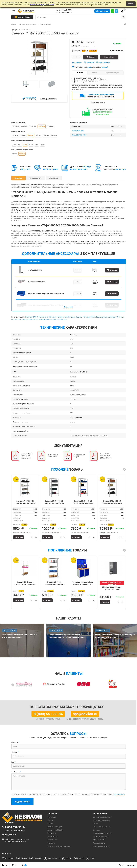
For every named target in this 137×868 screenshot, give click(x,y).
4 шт (20, 145)
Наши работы (52, 840)
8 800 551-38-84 (66, 10)
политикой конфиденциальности (42, 5)
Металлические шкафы (101, 820)
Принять (131, 4)
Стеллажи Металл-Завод (92, 317)
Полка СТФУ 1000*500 (79, 135)
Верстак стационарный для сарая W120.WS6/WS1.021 (83, 583)
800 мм (54, 135)
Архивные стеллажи (109, 317)
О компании (52, 817)
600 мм (38, 135)
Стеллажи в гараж (42, 319)
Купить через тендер (117, 51)
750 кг (15, 154)
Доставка (51, 820)
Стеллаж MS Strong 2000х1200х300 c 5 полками (54, 583)
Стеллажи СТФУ (31, 317)
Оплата (50, 824)
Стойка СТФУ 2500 (78, 131)
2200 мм (33, 126)
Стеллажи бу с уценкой (101, 846)
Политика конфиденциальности (59, 846)
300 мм (15, 135)
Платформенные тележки (102, 833)
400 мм (23, 135)
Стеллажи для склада (27, 319)
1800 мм (15, 126)
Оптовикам (52, 833)
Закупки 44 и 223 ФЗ (55, 830)
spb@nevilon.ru (65, 12)
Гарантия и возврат (55, 827)
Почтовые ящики (99, 843)
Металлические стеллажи (47, 317)
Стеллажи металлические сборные (69, 317)
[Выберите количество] (78, 270)
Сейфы (95, 824)
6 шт (31, 145)
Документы (54, 178)
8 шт (42, 145)
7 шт (37, 145)
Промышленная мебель (101, 827)
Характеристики (36, 178)
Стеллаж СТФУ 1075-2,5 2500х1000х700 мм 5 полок (112, 502)
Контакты (51, 843)
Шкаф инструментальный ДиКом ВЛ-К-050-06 (112, 588)
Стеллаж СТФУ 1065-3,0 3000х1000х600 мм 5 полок (54, 502)
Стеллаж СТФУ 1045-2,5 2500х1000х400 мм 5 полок (83, 502)
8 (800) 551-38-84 (48, 714)
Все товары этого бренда (49, 99)
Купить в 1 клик (109, 57)
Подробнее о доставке (98, 102)
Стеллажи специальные (58, 319)
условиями (120, 794)
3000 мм (50, 126)
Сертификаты (52, 837)
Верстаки (96, 830)
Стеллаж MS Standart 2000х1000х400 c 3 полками (25, 583)
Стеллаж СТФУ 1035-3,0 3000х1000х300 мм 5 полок (25, 502)
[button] (124, 469)
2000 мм (24, 126)
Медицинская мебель (101, 837)
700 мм (46, 135)
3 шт (14, 145)
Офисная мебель (99, 840)
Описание (18, 178)
